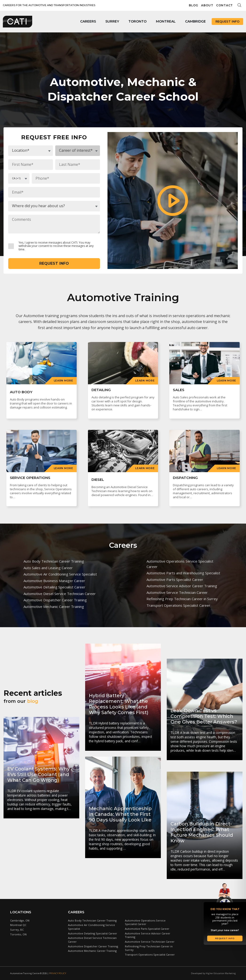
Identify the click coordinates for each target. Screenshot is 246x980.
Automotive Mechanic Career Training (54, 607)
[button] (173, 200)
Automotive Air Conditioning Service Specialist (60, 574)
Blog (194, 5)
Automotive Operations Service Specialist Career (180, 564)
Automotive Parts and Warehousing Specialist (183, 573)
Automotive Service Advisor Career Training (182, 586)
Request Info (227, 21)
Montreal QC (18, 925)
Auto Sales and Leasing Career (48, 568)
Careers (88, 21)
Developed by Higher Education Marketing (213, 973)
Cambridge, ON (20, 920)
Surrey (112, 21)
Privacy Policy (58, 973)
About (207, 5)
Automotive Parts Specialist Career (175, 579)
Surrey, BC (17, 930)
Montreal (166, 21)
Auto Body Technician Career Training (54, 561)
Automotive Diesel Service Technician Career (60, 594)
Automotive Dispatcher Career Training (55, 600)
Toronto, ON (18, 934)
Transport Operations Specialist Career (178, 605)
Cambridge (195, 21)
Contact (224, 5)
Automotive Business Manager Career (54, 581)
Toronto (137, 21)
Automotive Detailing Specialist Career (54, 587)
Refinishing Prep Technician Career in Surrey (182, 599)
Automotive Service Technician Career (177, 592)
